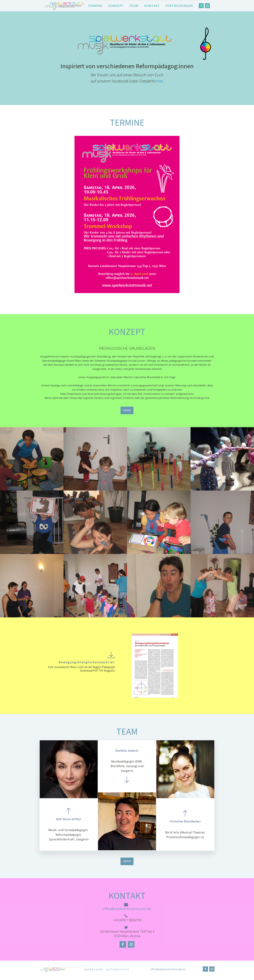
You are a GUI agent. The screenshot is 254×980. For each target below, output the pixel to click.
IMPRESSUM (93, 969)
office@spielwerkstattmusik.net (127, 909)
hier (160, 81)
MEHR (127, 410)
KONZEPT (116, 6)
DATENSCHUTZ (118, 969)
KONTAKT (152, 6)
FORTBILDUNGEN (179, 6)
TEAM (134, 6)
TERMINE (95, 6)
